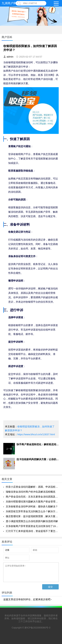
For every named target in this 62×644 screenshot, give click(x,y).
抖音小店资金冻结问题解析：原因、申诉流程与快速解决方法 (32, 487)
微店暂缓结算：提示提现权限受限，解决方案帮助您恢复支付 (32, 516)
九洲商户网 (9, 3)
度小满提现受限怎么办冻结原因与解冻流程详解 (32, 521)
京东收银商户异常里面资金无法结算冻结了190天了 (32, 526)
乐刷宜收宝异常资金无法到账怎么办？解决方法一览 (32, 511)
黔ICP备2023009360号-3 (38, 628)
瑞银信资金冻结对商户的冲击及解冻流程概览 (31, 492)
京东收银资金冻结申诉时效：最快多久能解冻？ (32, 506)
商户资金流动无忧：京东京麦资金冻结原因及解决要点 (32, 497)
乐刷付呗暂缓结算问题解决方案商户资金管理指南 (32, 502)
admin (10, 57)
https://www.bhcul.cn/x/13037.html (36, 434)
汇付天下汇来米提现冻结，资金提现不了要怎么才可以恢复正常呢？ (32, 531)
